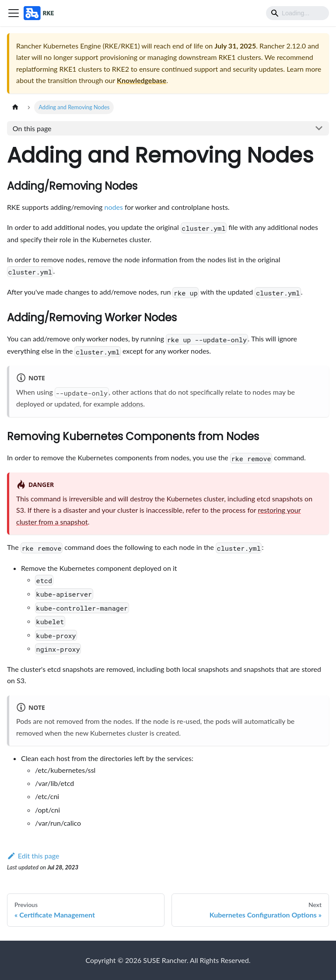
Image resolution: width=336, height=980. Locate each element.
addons (132, 404)
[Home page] (15, 107)
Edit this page (33, 856)
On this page (32, 128)
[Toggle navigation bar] (14, 13)
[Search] (297, 13)
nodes (114, 207)
